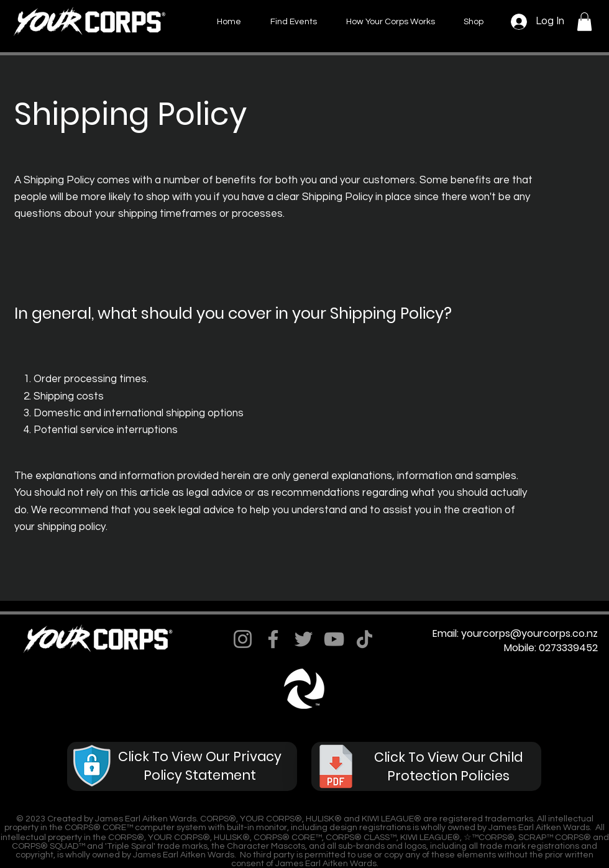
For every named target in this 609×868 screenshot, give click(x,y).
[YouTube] (334, 639)
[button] (584, 22)
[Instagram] (243, 639)
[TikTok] (364, 639)
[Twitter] (304, 639)
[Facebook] (273, 639)
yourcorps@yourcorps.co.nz (529, 633)
